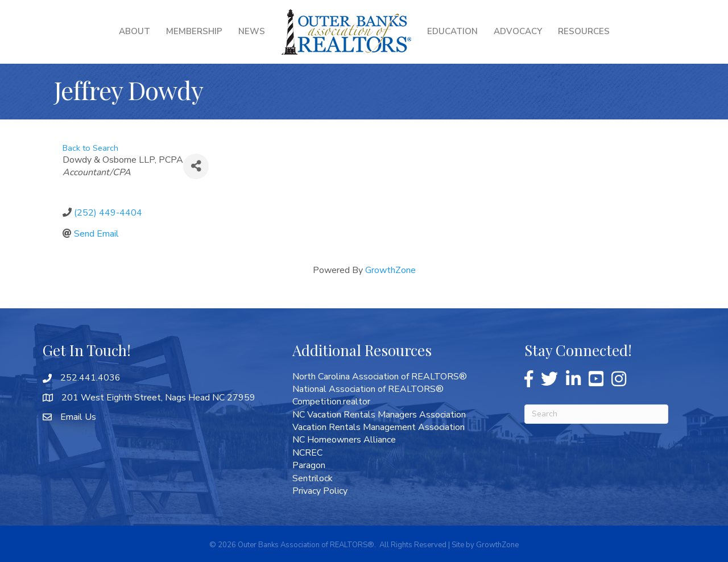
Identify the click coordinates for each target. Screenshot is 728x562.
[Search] (596, 414)
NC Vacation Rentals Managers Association (379, 415)
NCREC (307, 453)
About (135, 31)
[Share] (196, 166)
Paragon (309, 465)
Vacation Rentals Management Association (379, 427)
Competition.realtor (331, 402)
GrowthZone (390, 270)
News (252, 31)
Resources (584, 31)
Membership (194, 31)
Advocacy (518, 31)
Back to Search (90, 148)
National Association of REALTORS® (368, 389)
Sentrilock (313, 478)
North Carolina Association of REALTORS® (380, 377)
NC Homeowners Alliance (344, 440)
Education (452, 31)
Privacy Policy (320, 491)
